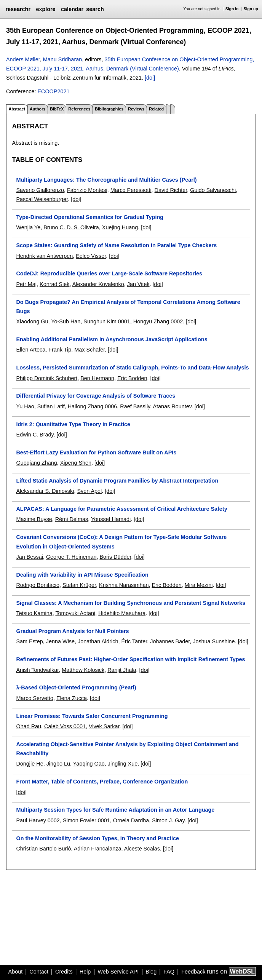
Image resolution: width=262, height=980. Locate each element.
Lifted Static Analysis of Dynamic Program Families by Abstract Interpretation (117, 481)
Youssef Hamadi (111, 519)
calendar (72, 9)
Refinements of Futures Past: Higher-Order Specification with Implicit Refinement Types (130, 659)
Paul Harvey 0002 (38, 820)
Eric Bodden (132, 378)
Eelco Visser (91, 256)
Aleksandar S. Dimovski (45, 491)
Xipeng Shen (76, 463)
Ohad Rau (29, 726)
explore (46, 9)
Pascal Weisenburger (42, 199)
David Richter (171, 190)
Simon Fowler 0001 (86, 820)
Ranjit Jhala (122, 670)
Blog (151, 972)
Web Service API (118, 972)
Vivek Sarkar (104, 726)
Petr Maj (26, 284)
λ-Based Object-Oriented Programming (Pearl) (76, 687)
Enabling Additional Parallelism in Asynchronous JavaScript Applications (112, 339)
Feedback (193, 972)
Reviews (136, 109)
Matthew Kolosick (83, 670)
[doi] (150, 78)
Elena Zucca (72, 698)
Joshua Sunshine (214, 641)
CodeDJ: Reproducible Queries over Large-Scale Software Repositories (109, 273)
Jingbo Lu (58, 764)
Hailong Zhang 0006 (93, 406)
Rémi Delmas (72, 519)
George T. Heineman (71, 557)
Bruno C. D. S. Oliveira (71, 227)
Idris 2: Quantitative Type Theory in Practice (73, 424)
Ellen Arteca (31, 350)
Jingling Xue (123, 764)
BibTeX (57, 109)
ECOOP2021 (53, 91)
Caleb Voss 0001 (65, 726)
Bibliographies (109, 109)
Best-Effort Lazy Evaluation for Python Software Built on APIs (96, 452)
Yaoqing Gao (89, 764)
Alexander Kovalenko (98, 284)
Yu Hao (25, 406)
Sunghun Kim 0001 (107, 321)
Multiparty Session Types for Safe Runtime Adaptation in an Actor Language (115, 810)
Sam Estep (29, 641)
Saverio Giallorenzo (40, 190)
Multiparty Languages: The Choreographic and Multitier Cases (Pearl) (106, 180)
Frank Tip (60, 350)
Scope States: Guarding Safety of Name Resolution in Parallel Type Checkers (116, 245)
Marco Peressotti (131, 190)
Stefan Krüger (79, 585)
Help (85, 972)
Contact (39, 972)
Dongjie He (30, 764)
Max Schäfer (89, 350)
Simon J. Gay (168, 820)
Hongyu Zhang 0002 (158, 321)
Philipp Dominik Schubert (47, 378)
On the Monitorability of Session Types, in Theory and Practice (97, 838)
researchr (18, 9)
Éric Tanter (134, 641)
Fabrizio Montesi (87, 190)
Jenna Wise (60, 641)
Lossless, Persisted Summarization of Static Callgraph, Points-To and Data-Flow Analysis (132, 368)
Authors (38, 109)
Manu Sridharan (62, 59)
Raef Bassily (135, 406)
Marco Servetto (35, 698)
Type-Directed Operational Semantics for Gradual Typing (90, 217)
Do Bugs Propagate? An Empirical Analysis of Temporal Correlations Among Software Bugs (128, 307)
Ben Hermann (97, 378)
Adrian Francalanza (98, 849)
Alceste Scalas (142, 849)
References (79, 109)
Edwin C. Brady (35, 435)
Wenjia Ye (28, 227)
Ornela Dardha (131, 820)
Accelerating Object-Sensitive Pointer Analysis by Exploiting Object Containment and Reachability (127, 749)
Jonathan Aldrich (98, 641)
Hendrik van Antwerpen (44, 256)
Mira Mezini (199, 585)
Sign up (251, 9)
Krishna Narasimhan (124, 585)
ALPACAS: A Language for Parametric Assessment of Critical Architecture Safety (121, 509)
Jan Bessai (29, 557)
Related (156, 109)
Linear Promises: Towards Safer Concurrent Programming (92, 716)
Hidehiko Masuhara (122, 613)
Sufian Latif (51, 406)
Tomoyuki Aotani (75, 613)
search (95, 9)
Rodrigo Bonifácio (38, 585)
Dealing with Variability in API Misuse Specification (82, 575)
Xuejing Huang (120, 227)
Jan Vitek (138, 284)
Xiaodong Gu (32, 321)
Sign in (232, 9)
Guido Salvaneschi (213, 190)
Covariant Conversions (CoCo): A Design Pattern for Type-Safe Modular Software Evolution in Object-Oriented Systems (121, 542)
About (16, 972)
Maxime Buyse (34, 519)
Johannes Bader (170, 641)
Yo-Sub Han (66, 321)
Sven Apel (89, 491)
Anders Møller (23, 59)
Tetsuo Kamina (34, 613)
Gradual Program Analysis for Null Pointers (72, 631)
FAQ (169, 972)
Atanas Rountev (172, 406)
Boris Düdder (115, 557)
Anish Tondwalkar (37, 670)
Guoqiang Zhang (36, 463)
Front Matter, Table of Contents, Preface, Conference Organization (102, 782)
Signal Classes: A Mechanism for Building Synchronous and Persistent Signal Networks (131, 603)
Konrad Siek (54, 284)
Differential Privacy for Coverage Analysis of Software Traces (96, 396)
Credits (64, 972)
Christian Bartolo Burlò (43, 849)
